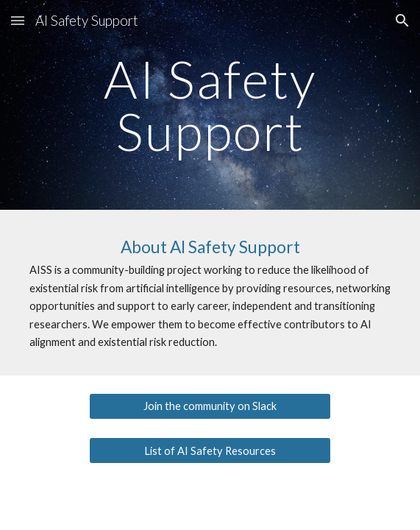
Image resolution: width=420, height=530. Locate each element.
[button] (18, 20)
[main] (210, 105)
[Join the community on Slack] (210, 406)
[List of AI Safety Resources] (210, 451)
